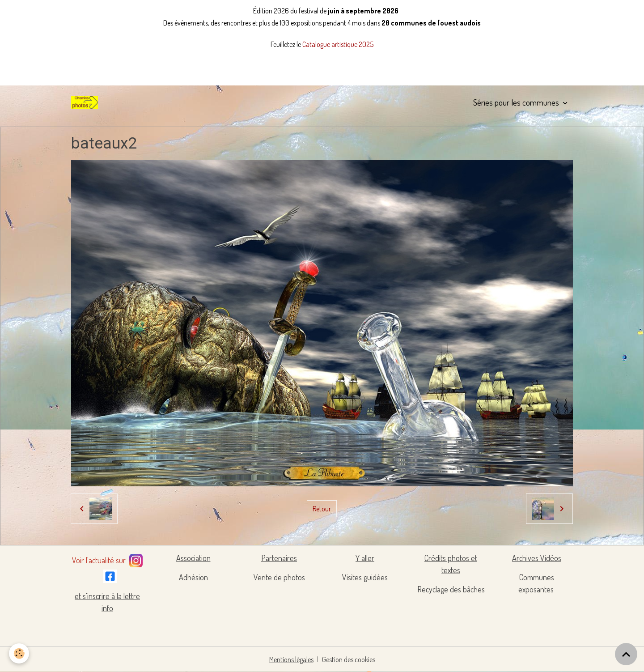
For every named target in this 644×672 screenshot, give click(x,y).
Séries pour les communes (517, 102)
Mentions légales (291, 659)
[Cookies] (19, 653)
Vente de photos (279, 577)
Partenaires (279, 558)
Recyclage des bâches (451, 589)
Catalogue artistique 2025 (338, 44)
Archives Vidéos (537, 558)
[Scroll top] (626, 654)
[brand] (86, 102)
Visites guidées (365, 577)
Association (193, 558)
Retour (322, 509)
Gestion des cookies (349, 659)
